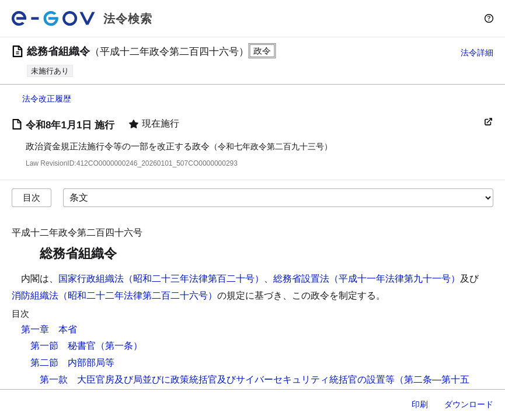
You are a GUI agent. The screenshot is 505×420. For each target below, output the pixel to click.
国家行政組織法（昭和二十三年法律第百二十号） (161, 279)
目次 (32, 197)
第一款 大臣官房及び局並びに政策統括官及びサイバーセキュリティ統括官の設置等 (217, 379)
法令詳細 (477, 52)
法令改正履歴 (47, 99)
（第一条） (119, 346)
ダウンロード (469, 404)
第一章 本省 (49, 329)
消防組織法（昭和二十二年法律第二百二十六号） (114, 295)
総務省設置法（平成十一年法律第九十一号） (367, 279)
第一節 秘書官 (63, 346)
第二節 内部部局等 (72, 363)
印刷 (420, 404)
